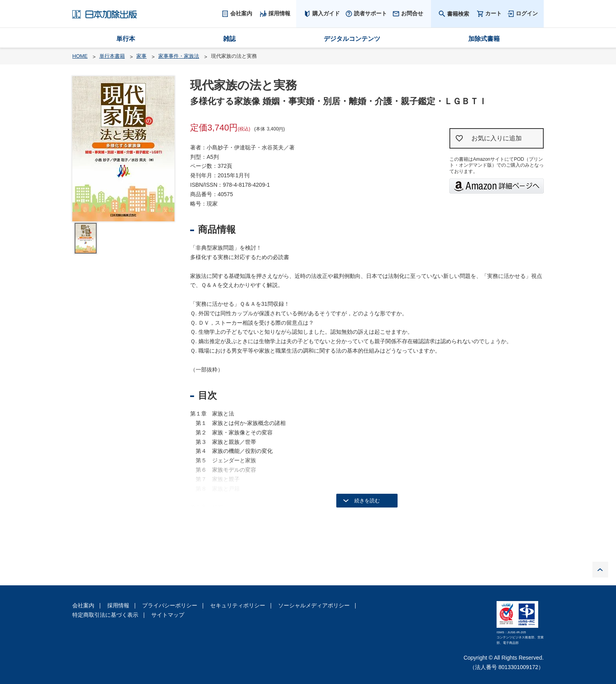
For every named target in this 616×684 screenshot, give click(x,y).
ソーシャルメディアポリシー (314, 605)
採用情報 (118, 605)
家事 (141, 56)
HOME (80, 56)
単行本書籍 (112, 56)
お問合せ (412, 13)
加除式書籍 (484, 39)
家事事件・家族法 (179, 56)
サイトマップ (168, 615)
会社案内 (83, 605)
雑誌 (229, 39)
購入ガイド (326, 13)
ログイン (527, 13)
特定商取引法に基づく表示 (105, 615)
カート (493, 14)
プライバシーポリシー (170, 605)
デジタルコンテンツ (352, 39)
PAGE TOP (600, 570)
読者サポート (370, 13)
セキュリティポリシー (238, 605)
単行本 (126, 39)
